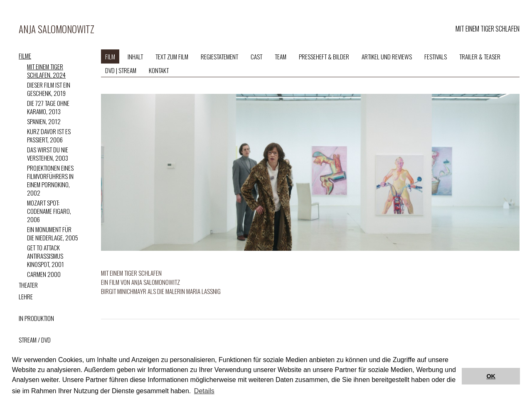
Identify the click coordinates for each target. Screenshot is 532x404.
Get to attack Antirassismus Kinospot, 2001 (46, 256)
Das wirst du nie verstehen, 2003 (48, 154)
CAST (256, 56)
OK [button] (491, 376)
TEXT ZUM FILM (172, 56)
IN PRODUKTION (36, 318)
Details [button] (204, 391)
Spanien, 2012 (44, 121)
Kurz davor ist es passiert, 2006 (49, 135)
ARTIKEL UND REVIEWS (387, 56)
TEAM (281, 56)
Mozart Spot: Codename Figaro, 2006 (49, 211)
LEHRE (26, 296)
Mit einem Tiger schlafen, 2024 (46, 71)
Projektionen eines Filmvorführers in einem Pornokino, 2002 (50, 180)
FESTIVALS (436, 56)
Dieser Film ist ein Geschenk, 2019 (49, 89)
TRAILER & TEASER (480, 56)
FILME (25, 56)
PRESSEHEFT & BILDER (324, 56)
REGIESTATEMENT (219, 56)
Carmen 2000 (44, 274)
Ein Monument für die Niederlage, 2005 (53, 233)
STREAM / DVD (35, 340)
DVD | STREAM (121, 70)
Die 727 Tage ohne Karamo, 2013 (48, 107)
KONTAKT (159, 70)
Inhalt (135, 56)
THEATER (28, 285)
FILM (110, 56)
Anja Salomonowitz (57, 29)
